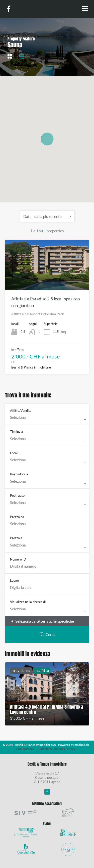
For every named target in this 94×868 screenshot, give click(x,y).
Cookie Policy (25, 749)
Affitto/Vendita (21, 410)
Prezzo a (16, 538)
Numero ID (18, 559)
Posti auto (17, 495)
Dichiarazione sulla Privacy (58, 749)
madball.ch (82, 745)
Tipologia (17, 432)
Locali (14, 453)
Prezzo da (17, 517)
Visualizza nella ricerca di (28, 602)
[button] (47, 139)
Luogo (14, 580)
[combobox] (47, 216)
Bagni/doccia (19, 474)
